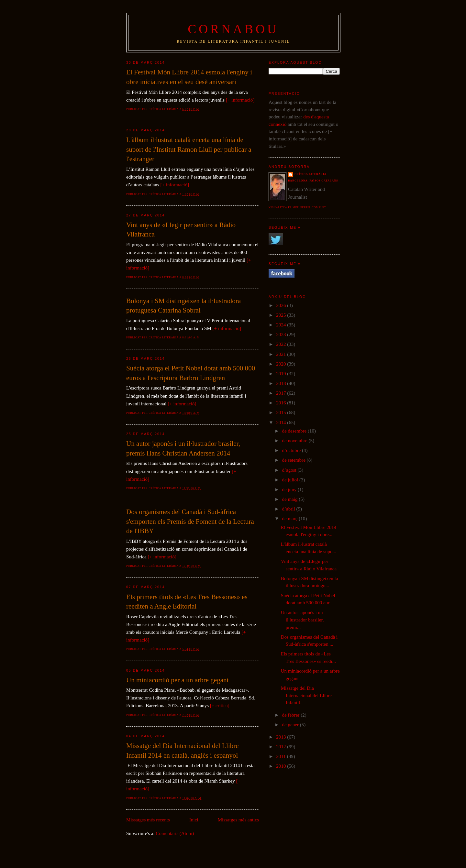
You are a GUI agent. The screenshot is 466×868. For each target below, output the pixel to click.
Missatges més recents (148, 820)
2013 (282, 737)
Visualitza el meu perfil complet (297, 208)
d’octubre (292, 450)
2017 (282, 393)
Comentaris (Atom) (175, 833)
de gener (291, 725)
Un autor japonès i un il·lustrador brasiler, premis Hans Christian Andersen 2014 (183, 448)
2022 (282, 344)
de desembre (295, 431)
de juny (290, 489)
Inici (194, 820)
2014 (282, 423)
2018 (282, 383)
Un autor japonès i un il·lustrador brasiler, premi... (302, 620)
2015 (282, 412)
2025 (282, 315)
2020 (282, 364)
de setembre (294, 460)
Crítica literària (311, 174)
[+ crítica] (220, 706)
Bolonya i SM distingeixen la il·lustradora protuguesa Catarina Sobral (183, 306)
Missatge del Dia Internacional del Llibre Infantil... (306, 695)
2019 (282, 374)
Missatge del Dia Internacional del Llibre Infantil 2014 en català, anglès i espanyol (183, 751)
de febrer (291, 715)
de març (290, 519)
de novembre (295, 441)
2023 (282, 335)
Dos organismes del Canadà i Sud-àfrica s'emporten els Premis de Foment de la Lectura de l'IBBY (190, 521)
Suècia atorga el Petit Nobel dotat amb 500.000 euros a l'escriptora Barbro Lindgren (191, 373)
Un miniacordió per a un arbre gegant (178, 680)
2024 (282, 325)
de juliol (291, 480)
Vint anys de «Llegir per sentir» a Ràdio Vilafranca (181, 230)
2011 (281, 756)
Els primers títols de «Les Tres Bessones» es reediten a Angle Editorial (187, 602)
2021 (282, 354)
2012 (282, 747)
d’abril (289, 509)
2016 (282, 403)
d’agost (290, 470)
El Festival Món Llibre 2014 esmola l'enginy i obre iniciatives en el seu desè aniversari (189, 77)
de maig (290, 499)
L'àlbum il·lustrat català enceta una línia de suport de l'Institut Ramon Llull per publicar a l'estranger (189, 149)
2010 (282, 766)
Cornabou (233, 29)
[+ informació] (240, 100)
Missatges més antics (238, 820)
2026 (282, 305)
